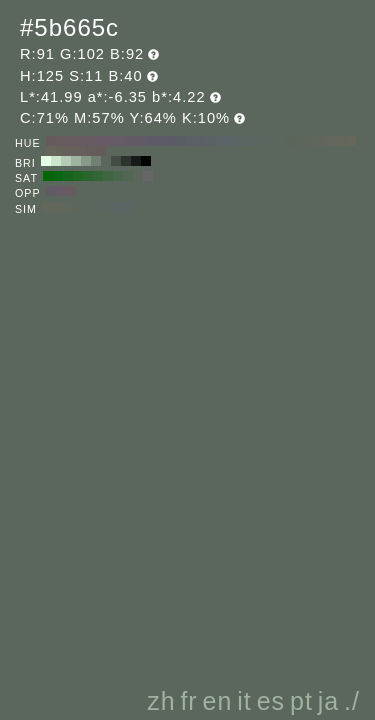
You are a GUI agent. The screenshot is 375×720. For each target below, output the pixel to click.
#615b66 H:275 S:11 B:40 (51, 191)
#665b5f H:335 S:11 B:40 (71, 191)
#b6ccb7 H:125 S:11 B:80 (66, 161)
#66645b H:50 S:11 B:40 (51, 151)
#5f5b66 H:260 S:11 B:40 (151, 141)
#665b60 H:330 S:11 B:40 (81, 141)
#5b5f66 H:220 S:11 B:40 (191, 141)
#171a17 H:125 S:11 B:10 (136, 161)
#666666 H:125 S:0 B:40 (148, 176)
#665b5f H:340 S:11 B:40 (71, 141)
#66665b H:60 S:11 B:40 (351, 141)
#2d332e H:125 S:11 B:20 (126, 161)
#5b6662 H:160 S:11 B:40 (251, 141)
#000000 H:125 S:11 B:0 (146, 161)
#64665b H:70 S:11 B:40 (341, 141)
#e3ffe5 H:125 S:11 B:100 (46, 161)
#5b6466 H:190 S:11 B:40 (221, 141)
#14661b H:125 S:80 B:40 (68, 176)
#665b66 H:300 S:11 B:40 (111, 141)
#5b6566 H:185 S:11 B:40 (127, 207)
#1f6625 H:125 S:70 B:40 (78, 176)
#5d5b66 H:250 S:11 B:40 (161, 141)
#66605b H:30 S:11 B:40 (71, 151)
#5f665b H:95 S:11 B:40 (67, 207)
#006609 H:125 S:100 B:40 (48, 176)
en (218, 701)
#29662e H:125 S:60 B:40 (88, 176)
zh (161, 701)
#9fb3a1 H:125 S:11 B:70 (76, 161)
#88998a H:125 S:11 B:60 (86, 161)
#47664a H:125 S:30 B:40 (118, 176)
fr (188, 701)
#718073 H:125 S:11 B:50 (96, 161)
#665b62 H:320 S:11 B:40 (91, 141)
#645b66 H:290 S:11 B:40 (121, 141)
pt (301, 701)
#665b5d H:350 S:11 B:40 (61, 141)
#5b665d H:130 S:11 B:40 (281, 141)
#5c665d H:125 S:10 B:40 (138, 176)
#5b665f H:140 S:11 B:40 (271, 141)
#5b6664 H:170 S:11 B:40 (241, 141)
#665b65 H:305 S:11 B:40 (61, 191)
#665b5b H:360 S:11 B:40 (51, 141)
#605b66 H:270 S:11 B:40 (141, 141)
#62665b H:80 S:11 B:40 (331, 141)
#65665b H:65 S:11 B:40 (47, 207)
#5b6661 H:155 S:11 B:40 (107, 207)
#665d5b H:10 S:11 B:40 (91, 151)
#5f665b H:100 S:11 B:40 (311, 141)
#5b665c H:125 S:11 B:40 (106, 161)
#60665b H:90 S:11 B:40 (321, 141)
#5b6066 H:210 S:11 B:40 (201, 141)
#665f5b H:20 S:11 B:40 (81, 151)
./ (352, 701)
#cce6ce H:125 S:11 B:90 (56, 161)
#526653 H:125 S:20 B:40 (128, 176)
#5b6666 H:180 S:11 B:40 (231, 141)
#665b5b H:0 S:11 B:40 (101, 151)
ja (328, 701)
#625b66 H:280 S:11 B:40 (131, 141)
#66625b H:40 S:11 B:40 (61, 151)
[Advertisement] (192, 534)
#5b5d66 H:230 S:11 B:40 (181, 141)
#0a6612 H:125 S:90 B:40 (58, 176)
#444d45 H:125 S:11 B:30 (116, 161)
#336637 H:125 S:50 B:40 (98, 176)
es (271, 701)
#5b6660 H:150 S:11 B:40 (261, 141)
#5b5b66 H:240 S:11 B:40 (171, 141)
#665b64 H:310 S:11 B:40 (101, 141)
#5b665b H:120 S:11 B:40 (291, 141)
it (244, 701)
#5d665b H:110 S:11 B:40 (301, 141)
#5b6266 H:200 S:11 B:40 (211, 141)
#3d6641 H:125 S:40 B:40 (108, 176)
